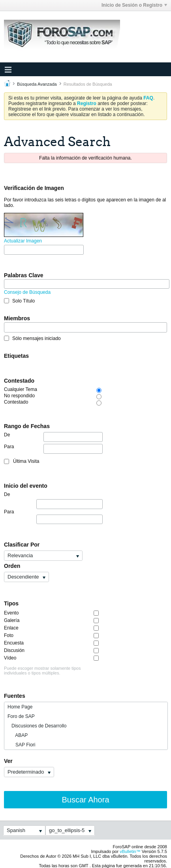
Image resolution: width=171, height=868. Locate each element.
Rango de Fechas (27, 426)
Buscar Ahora (85, 800)
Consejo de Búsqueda (27, 292)
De (53, 437)
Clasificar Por (22, 545)
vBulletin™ (130, 851)
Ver (8, 761)
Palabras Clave (24, 275)
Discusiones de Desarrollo (37, 726)
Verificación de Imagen (34, 188)
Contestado (19, 381)
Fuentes (15, 696)
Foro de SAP (21, 716)
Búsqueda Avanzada (37, 84)
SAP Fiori (21, 745)
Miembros (17, 318)
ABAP (18, 735)
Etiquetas (16, 356)
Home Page (20, 707)
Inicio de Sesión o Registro (134, 5)
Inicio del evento (26, 486)
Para (53, 449)
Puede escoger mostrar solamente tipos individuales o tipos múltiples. (42, 671)
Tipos (11, 603)
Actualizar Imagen (23, 241)
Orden (12, 566)
